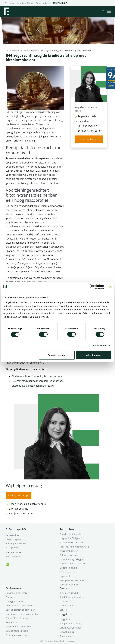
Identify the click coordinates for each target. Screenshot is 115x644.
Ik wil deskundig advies (71, 597)
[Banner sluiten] (111, 287)
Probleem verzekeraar (17, 635)
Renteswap (11, 622)
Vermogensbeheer (69, 585)
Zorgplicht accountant (71, 623)
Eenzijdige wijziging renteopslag (22, 614)
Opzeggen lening (68, 568)
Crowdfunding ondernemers (20, 606)
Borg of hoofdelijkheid (17, 631)
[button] (103, 11)
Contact (64, 610)
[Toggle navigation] (109, 11)
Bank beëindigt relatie (71, 534)
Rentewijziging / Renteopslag (74, 547)
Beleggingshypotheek (70, 628)
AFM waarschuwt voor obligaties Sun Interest (37, 376)
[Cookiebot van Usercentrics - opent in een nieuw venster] (91, 287)
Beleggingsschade (69, 555)
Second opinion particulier (73, 564)
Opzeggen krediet (15, 601)
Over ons (9, 3)
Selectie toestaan (57, 355)
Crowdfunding (67, 632)
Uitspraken (20, 3)
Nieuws (31, 3)
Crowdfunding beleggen (72, 559)
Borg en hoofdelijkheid (71, 538)
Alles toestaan (94, 355)
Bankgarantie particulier (72, 580)
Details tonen (99, 345)
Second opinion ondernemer (20, 610)
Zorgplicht (65, 619)
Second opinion (68, 606)
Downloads (41, 3)
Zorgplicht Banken (69, 551)
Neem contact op (88, 139)
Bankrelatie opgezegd (17, 593)
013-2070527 (58, 3)
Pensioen (10, 597)
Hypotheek (65, 576)
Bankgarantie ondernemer (19, 627)
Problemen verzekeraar (71, 542)
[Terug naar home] (7, 11)
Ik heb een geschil (69, 593)
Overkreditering (68, 572)
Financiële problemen (17, 618)
